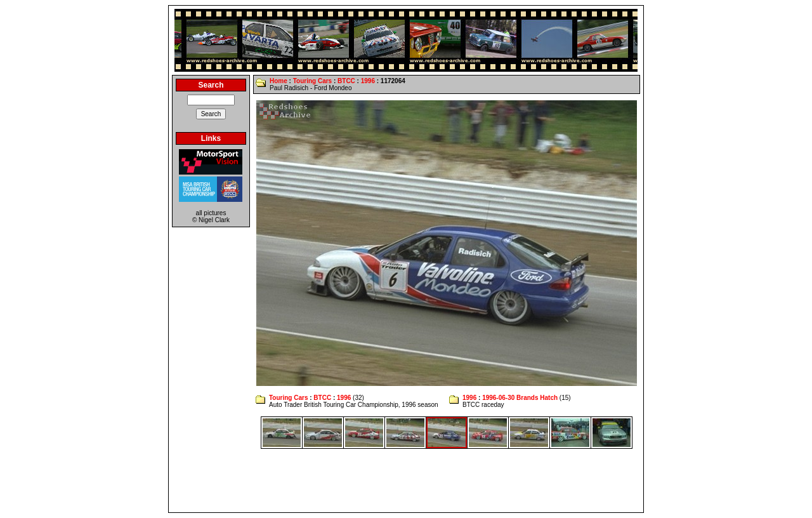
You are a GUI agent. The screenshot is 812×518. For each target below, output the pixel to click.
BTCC (346, 81)
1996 (368, 81)
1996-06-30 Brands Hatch (520, 398)
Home (278, 81)
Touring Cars (312, 81)
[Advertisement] (406, 481)
